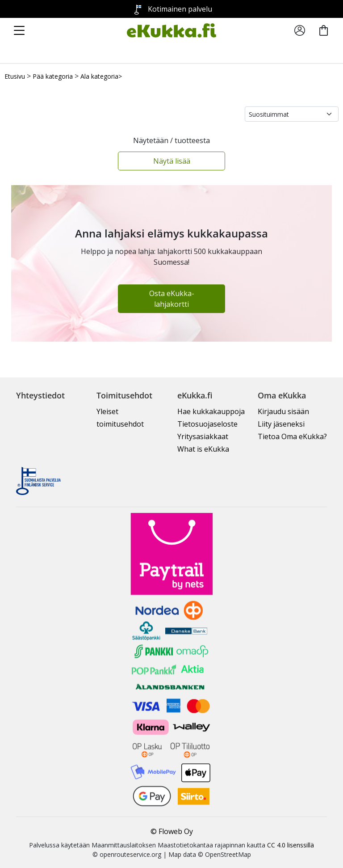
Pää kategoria (53, 76)
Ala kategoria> (101, 76)
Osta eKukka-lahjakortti (172, 299)
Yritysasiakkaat (203, 436)
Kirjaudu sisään (283, 411)
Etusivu (15, 76)
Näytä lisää (172, 161)
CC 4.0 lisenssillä (291, 845)
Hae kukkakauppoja (211, 411)
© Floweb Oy (172, 831)
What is (203, 449)
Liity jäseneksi (281, 424)
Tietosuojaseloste (207, 424)
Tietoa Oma (292, 436)
